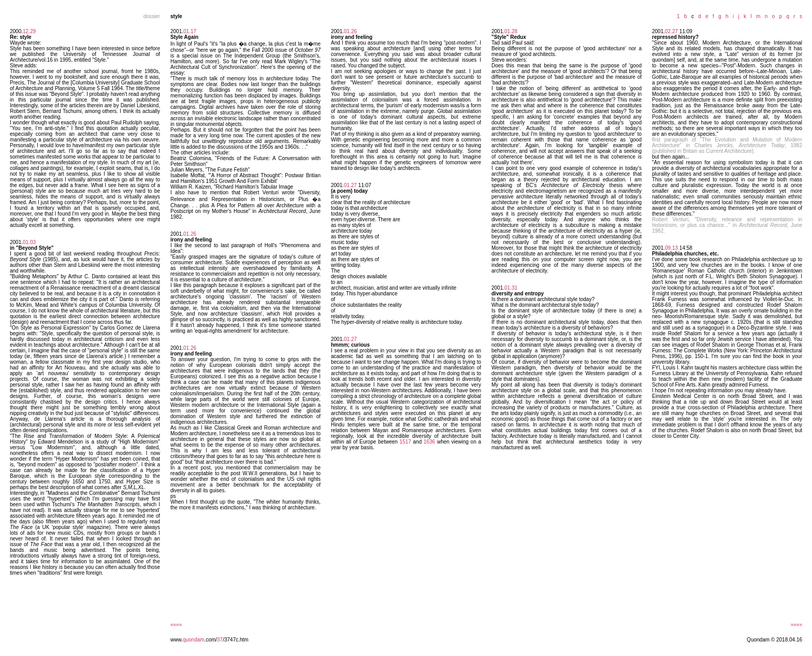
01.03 (29, 242)
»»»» (796, 625)
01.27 (350, 185)
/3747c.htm (235, 640)
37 (220, 640)
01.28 (511, 31)
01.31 (511, 288)
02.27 (671, 31)
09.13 (671, 248)
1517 (405, 442)
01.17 (190, 31)
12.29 (29, 31)
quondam (194, 640)
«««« (176, 625)
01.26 (190, 234)
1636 (429, 442)
